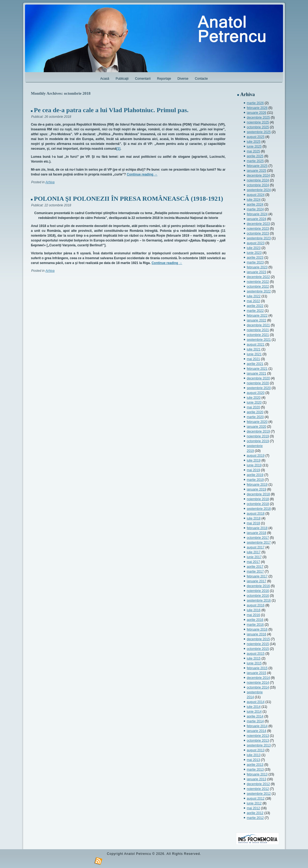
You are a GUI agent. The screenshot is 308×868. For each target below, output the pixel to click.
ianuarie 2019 (257, 489)
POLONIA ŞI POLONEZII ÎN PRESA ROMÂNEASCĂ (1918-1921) (128, 199)
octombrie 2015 (258, 649)
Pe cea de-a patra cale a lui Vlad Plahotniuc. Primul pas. (111, 110)
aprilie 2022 (255, 306)
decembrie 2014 (258, 678)
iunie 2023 (254, 253)
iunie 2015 (254, 663)
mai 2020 (253, 407)
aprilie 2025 (255, 156)
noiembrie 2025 (258, 122)
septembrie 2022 (259, 291)
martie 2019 (255, 480)
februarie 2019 (257, 485)
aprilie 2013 (255, 765)
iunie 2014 (254, 712)
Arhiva (50, 182)
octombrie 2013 (258, 741)
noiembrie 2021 (258, 330)
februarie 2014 (257, 726)
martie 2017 (255, 572)
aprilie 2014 (255, 716)
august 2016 (256, 605)
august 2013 (256, 750)
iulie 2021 (254, 349)
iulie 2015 (254, 658)
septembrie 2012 (259, 794)
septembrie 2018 (259, 509)
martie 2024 (255, 209)
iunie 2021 (254, 354)
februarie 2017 (257, 576)
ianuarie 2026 (257, 113)
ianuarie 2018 (257, 533)
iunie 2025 (254, 147)
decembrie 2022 (258, 277)
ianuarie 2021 (257, 373)
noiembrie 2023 (258, 229)
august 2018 (256, 514)
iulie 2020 (254, 398)
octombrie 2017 (258, 538)
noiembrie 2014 (258, 683)
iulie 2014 (254, 707)
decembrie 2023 (258, 224)
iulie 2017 (254, 552)
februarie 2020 (257, 422)
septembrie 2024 (259, 190)
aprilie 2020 (255, 412)
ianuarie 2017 (257, 581)
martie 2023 (255, 262)
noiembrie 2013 (258, 736)
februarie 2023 (257, 267)
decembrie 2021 (258, 325)
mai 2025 (253, 151)
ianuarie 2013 (257, 779)
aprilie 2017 (255, 567)
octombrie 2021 (258, 335)
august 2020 (256, 393)
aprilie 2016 (255, 620)
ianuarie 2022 (257, 320)
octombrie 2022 (258, 287)
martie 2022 (255, 311)
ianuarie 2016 (257, 634)
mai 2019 (253, 470)
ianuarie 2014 (257, 731)
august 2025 (256, 137)
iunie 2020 (254, 402)
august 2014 (256, 702)
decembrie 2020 (258, 378)
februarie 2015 (257, 668)
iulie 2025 (254, 142)
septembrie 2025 (259, 132)
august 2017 (256, 547)
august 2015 (256, 654)
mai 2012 (253, 808)
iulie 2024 (254, 200)
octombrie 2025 (258, 127)
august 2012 (256, 799)
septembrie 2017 (259, 543)
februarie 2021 (257, 369)
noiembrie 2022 (258, 282)
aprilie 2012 (255, 813)
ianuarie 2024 (257, 219)
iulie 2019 (254, 460)
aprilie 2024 (255, 204)
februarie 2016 (257, 629)
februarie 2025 (257, 166)
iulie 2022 (254, 296)
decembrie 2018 (258, 494)
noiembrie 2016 (258, 591)
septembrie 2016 (259, 600)
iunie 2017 (254, 557)
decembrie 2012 (258, 784)
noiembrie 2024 (258, 180)
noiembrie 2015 (258, 644)
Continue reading (142, 174)
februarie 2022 (257, 316)
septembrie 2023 (259, 238)
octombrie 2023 (258, 233)
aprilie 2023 (255, 258)
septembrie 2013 (259, 745)
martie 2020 (255, 417)
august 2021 (256, 345)
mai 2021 (253, 359)
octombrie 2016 (258, 596)
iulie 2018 (254, 518)
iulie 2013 (254, 755)
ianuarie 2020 (257, 427)
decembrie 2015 (258, 639)
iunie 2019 (254, 465)
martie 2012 (255, 818)
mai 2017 (253, 562)
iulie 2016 (254, 610)
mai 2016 (253, 615)
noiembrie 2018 (258, 499)
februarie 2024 (257, 214)
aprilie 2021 (255, 364)
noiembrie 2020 (258, 383)
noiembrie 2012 (258, 789)
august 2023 (256, 243)
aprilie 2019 (255, 475)
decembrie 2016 (258, 586)
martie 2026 (255, 103)
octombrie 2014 (258, 687)
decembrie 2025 (258, 118)
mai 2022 (253, 301)
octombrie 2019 (258, 441)
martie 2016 (255, 625)
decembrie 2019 (258, 431)
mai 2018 (253, 523)
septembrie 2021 (259, 340)
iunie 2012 (254, 803)
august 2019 (256, 456)
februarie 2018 (257, 528)
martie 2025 (255, 161)
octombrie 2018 (258, 504)
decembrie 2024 (258, 175)
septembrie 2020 (259, 388)
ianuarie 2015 (257, 673)
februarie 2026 (257, 108)
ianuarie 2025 (257, 171)
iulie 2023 (254, 248)
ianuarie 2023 (257, 272)
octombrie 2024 (258, 185)
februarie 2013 (257, 774)
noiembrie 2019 (258, 436)
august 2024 (256, 195)
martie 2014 (255, 721)
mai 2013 (253, 760)
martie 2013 (255, 770)
